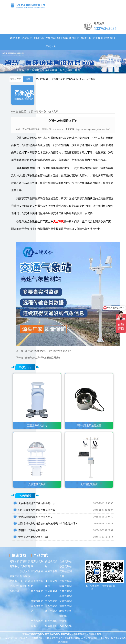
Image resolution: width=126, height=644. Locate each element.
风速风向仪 (66, 626)
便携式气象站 (58, 79)
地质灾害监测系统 (66, 613)
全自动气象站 (37, 584)
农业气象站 (66, 561)
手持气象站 (51, 601)
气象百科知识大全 (51, 42)
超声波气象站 (37, 564)
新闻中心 (39, 38)
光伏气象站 (66, 581)
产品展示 (27, 38)
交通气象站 (66, 601)
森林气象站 (66, 591)
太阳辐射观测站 (51, 594)
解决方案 (63, 38)
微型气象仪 (51, 621)
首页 (31, 112)
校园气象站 (72, 79)
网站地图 (25, 586)
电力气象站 (37, 621)
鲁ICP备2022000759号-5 (76, 638)
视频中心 (86, 38)
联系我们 (110, 38)
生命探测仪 (51, 626)
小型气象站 (66, 566)
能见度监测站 (37, 608)
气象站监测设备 (66, 574)
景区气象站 (51, 606)
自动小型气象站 (87, 79)
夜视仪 (35, 626)
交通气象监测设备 (31, 129)
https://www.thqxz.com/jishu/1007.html (93, 129)
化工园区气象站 (51, 584)
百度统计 (14, 591)
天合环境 (58, 222)
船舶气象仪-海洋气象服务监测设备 (43, 358)
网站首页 (15, 38)
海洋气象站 (51, 611)
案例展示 (74, 38)
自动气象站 (37, 571)
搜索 (28, 79)
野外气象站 (37, 591)
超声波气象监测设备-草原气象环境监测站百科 (49, 351)
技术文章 (53, 112)
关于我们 (98, 38)
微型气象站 (37, 601)
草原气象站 (66, 596)
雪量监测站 (66, 606)
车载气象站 (66, 586)
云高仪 (63, 621)
